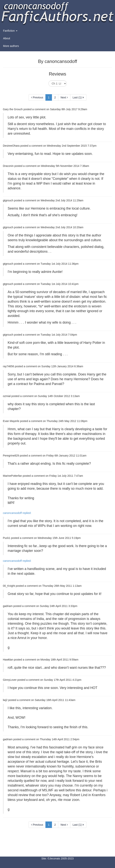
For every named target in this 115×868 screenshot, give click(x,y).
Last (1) (78, 97)
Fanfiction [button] (10, 31)
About (7, 38)
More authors (11, 46)
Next (64, 97)
